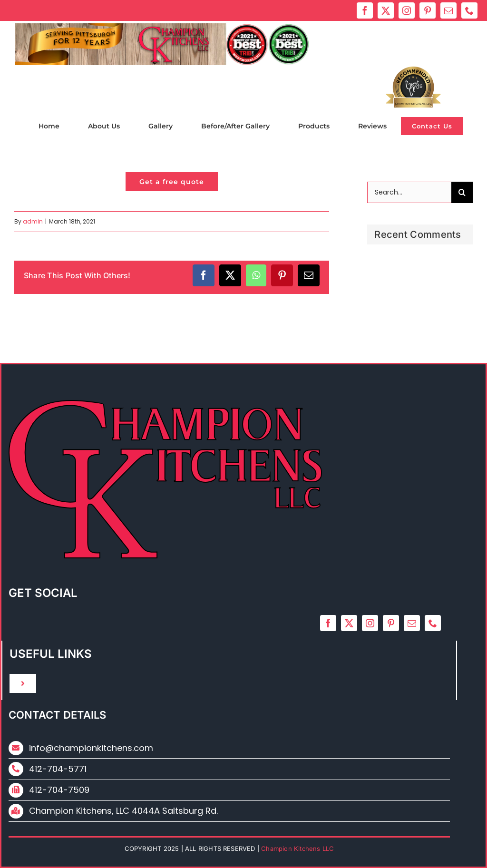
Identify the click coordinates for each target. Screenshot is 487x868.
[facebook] (365, 10)
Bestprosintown (414, 86)
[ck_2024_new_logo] (162, 27)
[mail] (448, 10)
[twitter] (386, 10)
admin (33, 221)
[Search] (462, 192)
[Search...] (409, 192)
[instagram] (407, 10)
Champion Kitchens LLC (414, 104)
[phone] (469, 10)
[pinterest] (428, 10)
